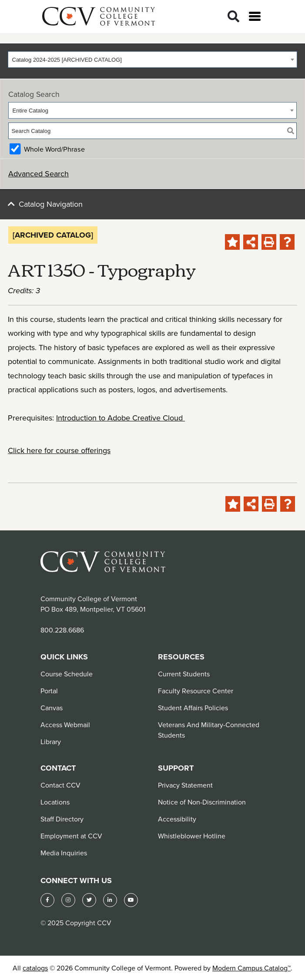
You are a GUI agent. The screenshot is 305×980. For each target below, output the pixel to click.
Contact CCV (60, 785)
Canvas (52, 708)
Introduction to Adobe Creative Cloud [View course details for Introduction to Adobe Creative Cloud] (121, 418)
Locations (55, 802)
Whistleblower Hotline (192, 836)
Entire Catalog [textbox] (30, 111)
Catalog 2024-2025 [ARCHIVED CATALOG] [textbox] (67, 60)
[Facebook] (47, 900)
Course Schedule (67, 674)
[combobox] (152, 60)
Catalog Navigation (51, 204)
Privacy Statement (185, 785)
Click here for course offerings (59, 450)
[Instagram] (68, 900)
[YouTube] (131, 900)
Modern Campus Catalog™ (251, 968)
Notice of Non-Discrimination (202, 802)
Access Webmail (65, 725)
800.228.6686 (62, 630)
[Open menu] (255, 16)
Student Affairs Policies (193, 708)
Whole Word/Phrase (54, 149)
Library (51, 742)
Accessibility (177, 819)
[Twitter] (89, 900)
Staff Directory (62, 819)
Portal (49, 691)
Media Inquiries (64, 853)
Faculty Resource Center (196, 691)
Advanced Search (39, 174)
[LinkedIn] (110, 900)
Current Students (184, 674)
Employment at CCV (71, 836)
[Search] (233, 17)
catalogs (35, 968)
